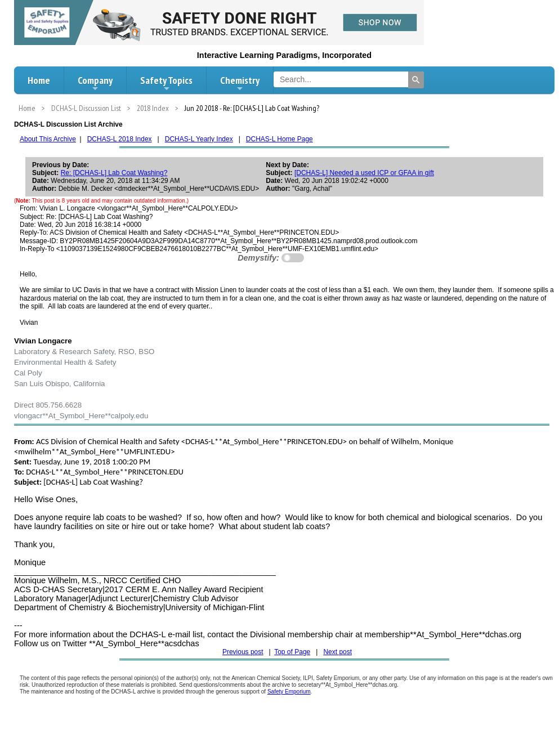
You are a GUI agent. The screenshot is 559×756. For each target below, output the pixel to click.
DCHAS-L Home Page (279, 139)
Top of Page (292, 652)
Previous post (243, 652)
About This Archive (48, 139)
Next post (337, 652)
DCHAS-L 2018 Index (120, 139)
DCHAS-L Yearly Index (199, 139)
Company (95, 83)
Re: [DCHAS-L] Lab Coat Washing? (114, 173)
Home (39, 80)
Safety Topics (166, 83)
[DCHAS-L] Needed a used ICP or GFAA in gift (364, 173)
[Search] (416, 80)
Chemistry (240, 83)
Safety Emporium (289, 692)
